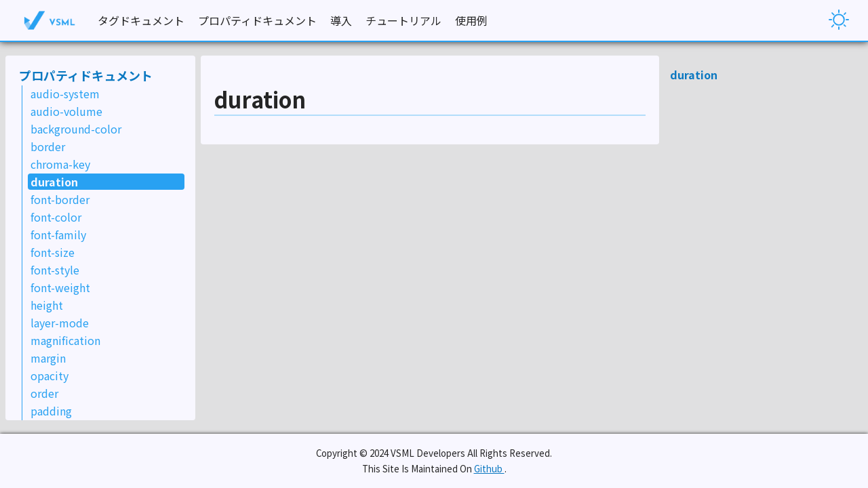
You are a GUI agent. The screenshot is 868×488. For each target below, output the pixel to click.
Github (489, 469)
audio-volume (66, 111)
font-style (55, 270)
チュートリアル (403, 20)
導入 (341, 20)
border (48, 146)
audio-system (65, 94)
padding (51, 411)
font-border (60, 199)
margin (48, 358)
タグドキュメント (141, 20)
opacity (50, 375)
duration (54, 182)
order (44, 393)
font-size (53, 252)
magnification (65, 340)
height (47, 305)
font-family (58, 235)
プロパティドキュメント (257, 20)
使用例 (471, 20)
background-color (76, 129)
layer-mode (60, 323)
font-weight (60, 287)
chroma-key (60, 164)
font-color (56, 217)
